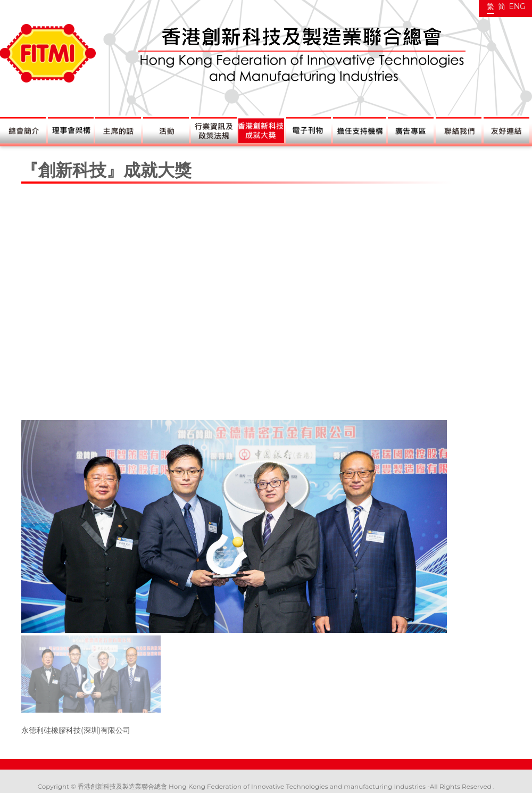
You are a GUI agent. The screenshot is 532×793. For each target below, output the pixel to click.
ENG (517, 6)
